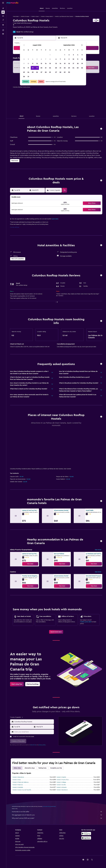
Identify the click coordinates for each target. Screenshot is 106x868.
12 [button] (37, 63)
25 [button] (33, 72)
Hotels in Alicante (62, 787)
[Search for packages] (3, 20)
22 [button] (50, 68)
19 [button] (37, 68)
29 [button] (50, 72)
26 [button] (37, 72)
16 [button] (24, 68)
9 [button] (24, 63)
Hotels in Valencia (18, 785)
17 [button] (28, 68)
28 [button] (46, 72)
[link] (30, 564)
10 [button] (28, 63)
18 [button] (33, 68)
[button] (3, 3)
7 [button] (46, 59)
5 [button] (37, 59)
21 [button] (46, 68)
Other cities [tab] (17, 768)
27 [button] (41, 72)
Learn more (55, 219)
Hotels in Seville (61, 785)
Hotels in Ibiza (17, 780)
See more (98, 550)
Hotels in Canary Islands (47, 16)
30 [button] (24, 77)
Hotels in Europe (25, 16)
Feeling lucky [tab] (43, 768)
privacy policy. (42, 745)
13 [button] (41, 63)
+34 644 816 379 (18, 29)
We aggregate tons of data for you (57, 815)
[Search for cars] (3, 16)
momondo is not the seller (57, 812)
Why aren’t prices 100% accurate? (57, 818)
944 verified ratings (27, 32)
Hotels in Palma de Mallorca (20, 782)
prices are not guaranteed (49, 806)
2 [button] (24, 59)
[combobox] (34, 722)
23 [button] (24, 72)
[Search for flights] (3, 8)
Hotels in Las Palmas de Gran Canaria (64, 16)
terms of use (33, 745)
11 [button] (33, 63)
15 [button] (50, 63)
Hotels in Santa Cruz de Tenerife (22, 790)
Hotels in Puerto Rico (63, 780)
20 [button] (41, 68)
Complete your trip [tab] (56, 768)
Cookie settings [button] (15, 227)
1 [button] (50, 55)
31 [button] (28, 77)
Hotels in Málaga (61, 782)
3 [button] (28, 59)
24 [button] (28, 72)
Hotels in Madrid (61, 777)
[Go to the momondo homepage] (12, 3)
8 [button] (50, 59)
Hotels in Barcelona (18, 777)
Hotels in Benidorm (62, 790)
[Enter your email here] (34, 732)
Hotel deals (16, 16)
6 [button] (41, 59)
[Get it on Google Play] (86, 834)
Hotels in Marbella (18, 787)
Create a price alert (86, 622)
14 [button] (46, 63)
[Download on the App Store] (86, 838)
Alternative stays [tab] (30, 768)
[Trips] (3, 25)
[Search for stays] (3, 12)
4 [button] (33, 59)
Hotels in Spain (35, 16)
